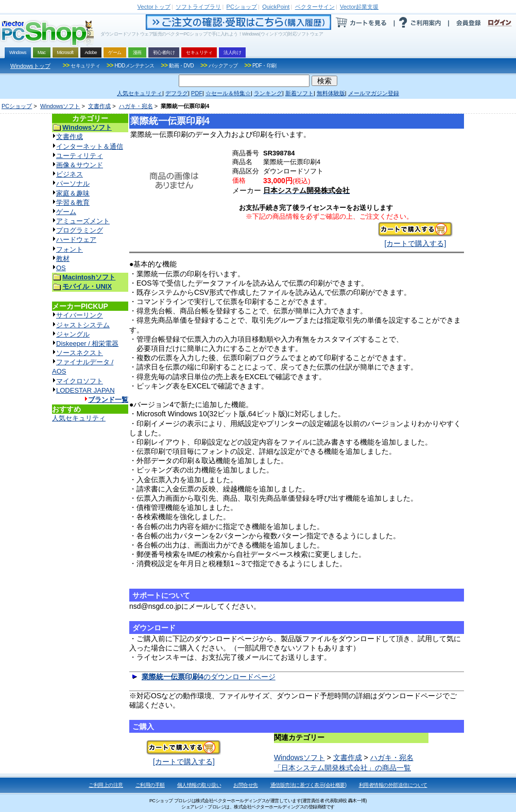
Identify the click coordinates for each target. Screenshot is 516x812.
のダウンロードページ (209, 677)
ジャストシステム (83, 325)
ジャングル (73, 334)
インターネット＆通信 (90, 146)
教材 (63, 259)
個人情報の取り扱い (199, 785)
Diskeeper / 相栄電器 (87, 343)
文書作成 (99, 106)
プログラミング (80, 230)
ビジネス (70, 174)
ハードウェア (76, 240)
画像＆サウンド (80, 165)
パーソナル (73, 183)
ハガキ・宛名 (136, 106)
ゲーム (66, 212)
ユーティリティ (80, 156)
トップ (154, 7)
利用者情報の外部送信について (393, 785)
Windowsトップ (30, 66)
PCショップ (17, 106)
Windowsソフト (60, 106)
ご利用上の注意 (106, 785)
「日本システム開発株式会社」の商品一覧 (342, 768)
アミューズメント (83, 221)
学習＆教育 (73, 202)
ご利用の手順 (150, 785)
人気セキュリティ (79, 418)
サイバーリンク (80, 315)
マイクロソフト (80, 381)
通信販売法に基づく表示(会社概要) (308, 785)
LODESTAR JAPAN (85, 390)
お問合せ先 (246, 785)
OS (61, 268)
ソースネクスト (80, 353)
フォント (70, 249)
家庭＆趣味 (73, 193)
